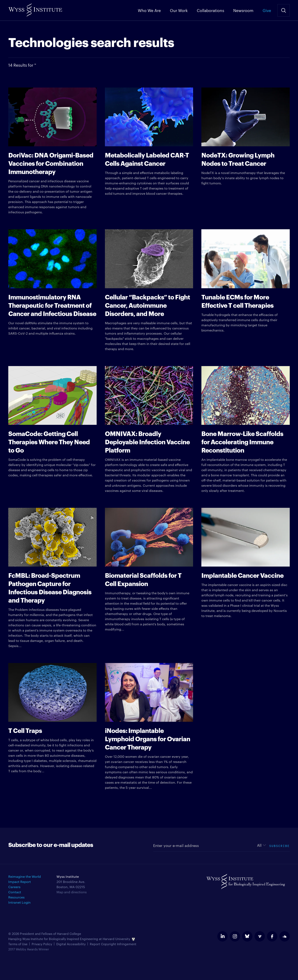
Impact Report (20, 882)
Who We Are (149, 10)
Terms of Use (18, 944)
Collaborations (210, 10)
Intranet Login (19, 902)
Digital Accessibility (71, 944)
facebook (272, 936)
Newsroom (243, 10)
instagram (235, 936)
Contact (15, 892)
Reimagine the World (25, 876)
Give (267, 10)
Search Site (284, 10)
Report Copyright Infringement (113, 944)
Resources (16, 897)
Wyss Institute (35, 8)
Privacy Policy (42, 944)
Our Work (179, 10)
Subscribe (279, 845)
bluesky (247, 936)
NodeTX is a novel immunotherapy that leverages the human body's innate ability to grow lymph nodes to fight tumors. (246, 136)
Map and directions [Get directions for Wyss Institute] (72, 892)
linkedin (222, 936)
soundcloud (285, 936)
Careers (14, 887)
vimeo (260, 936)
